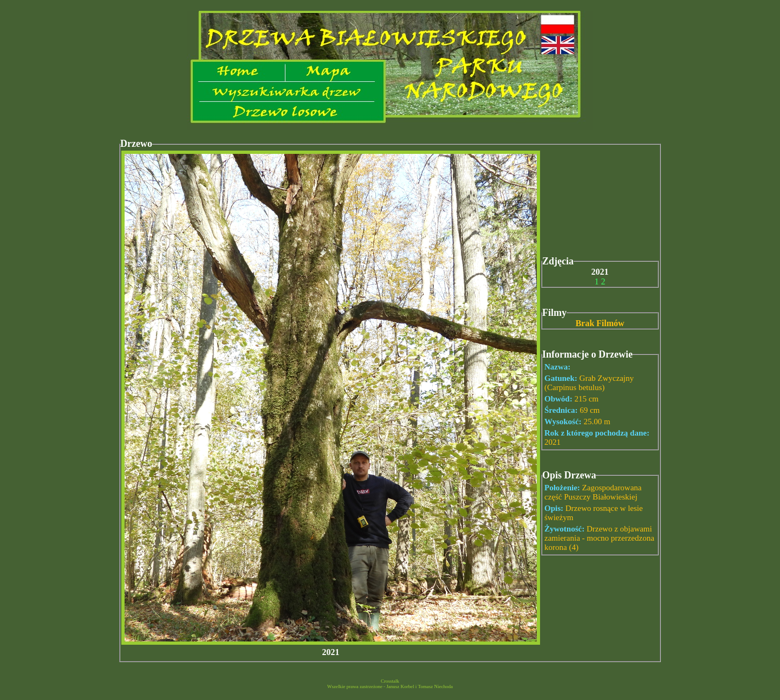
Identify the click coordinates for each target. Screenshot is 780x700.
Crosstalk (390, 681)
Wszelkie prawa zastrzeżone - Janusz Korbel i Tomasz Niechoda (390, 686)
